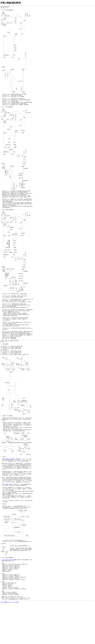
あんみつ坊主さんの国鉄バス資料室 (9, 597)
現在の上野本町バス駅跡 (7, 516)
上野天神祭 (18, 488)
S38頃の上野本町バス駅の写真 (8, 488)
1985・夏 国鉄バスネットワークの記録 (10, 642)
